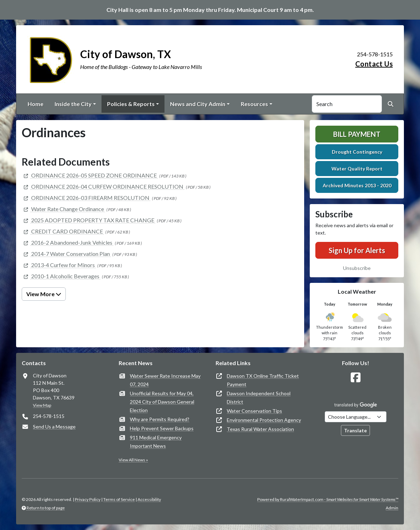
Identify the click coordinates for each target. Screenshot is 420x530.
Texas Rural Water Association (260, 429)
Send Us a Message (54, 427)
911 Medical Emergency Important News (156, 442)
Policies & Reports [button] (131, 104)
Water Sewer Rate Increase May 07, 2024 (165, 380)
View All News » (133, 460)
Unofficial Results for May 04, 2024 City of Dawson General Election (162, 402)
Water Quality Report (357, 169)
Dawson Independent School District (259, 397)
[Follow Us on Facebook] (356, 378)
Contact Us (374, 64)
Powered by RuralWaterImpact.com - (328, 499)
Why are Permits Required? (160, 419)
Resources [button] (254, 104)
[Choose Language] (356, 417)
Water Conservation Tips (254, 411)
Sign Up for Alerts (357, 250)
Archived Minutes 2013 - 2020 (357, 185)
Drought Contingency (357, 152)
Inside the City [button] (73, 104)
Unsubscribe (357, 268)
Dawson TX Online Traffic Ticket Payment (263, 380)
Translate (355, 430)
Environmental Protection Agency (264, 420)
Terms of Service (119, 499)
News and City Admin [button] (198, 104)
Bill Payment (357, 134)
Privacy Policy (88, 499)
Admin (392, 508)
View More (44, 294)
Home (36, 104)
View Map (42, 405)
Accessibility (149, 499)
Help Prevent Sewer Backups (162, 428)
